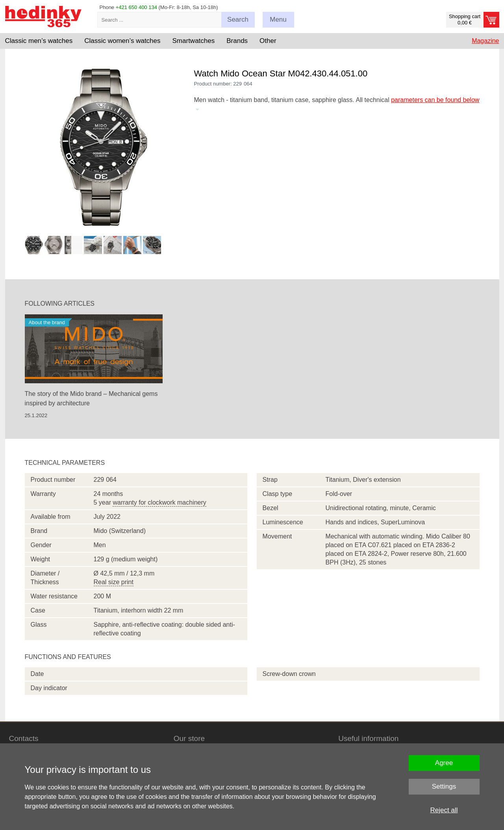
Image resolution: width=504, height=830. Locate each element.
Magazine (485, 41)
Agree (444, 763)
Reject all (444, 810)
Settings (444, 786)
